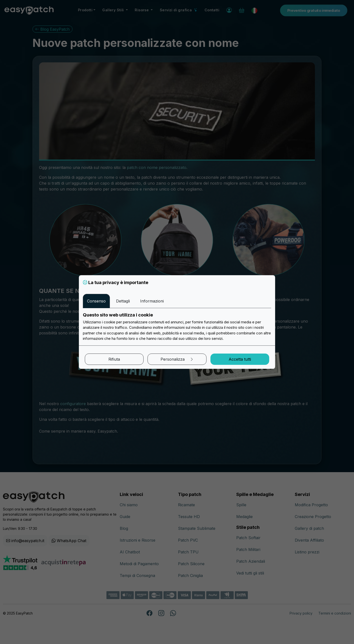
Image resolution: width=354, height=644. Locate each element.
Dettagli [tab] (123, 301)
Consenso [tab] (96, 301)
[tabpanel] (177, 327)
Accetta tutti (240, 359)
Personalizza (177, 359)
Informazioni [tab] (152, 301)
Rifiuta (114, 359)
